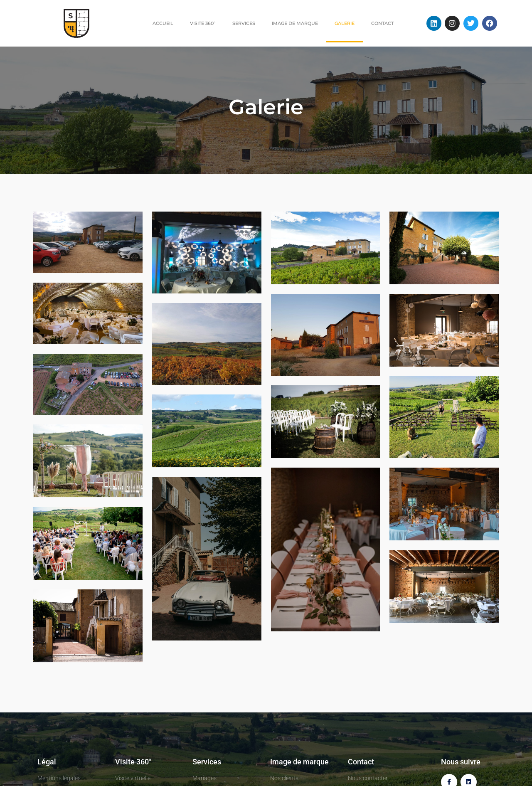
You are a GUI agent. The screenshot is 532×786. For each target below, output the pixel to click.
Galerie (345, 23)
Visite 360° (203, 23)
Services (244, 23)
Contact (382, 23)
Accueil (163, 23)
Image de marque (295, 23)
